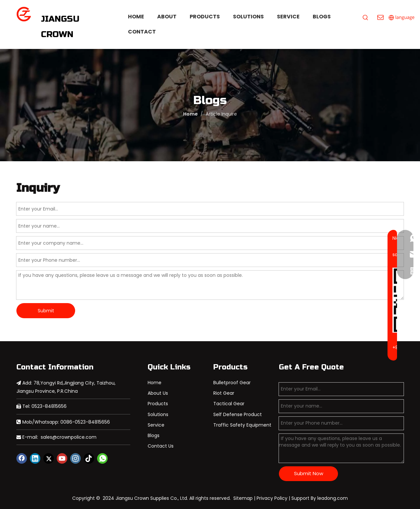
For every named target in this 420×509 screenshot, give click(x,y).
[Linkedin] (35, 458)
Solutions (158, 414)
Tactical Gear (229, 404)
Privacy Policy (272, 498)
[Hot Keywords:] (366, 18)
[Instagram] (75, 458)
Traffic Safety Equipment (242, 425)
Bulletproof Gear (232, 383)
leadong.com (333, 498)
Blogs (154, 435)
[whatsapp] (102, 458)
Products (158, 404)
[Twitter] (49, 458)
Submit (46, 311)
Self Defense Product (238, 414)
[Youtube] (62, 458)
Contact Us (161, 446)
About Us (158, 393)
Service (156, 425)
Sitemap (243, 498)
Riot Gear (224, 393)
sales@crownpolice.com (69, 437)
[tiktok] (89, 458)
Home (155, 383)
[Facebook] (22, 458)
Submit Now (309, 473)
